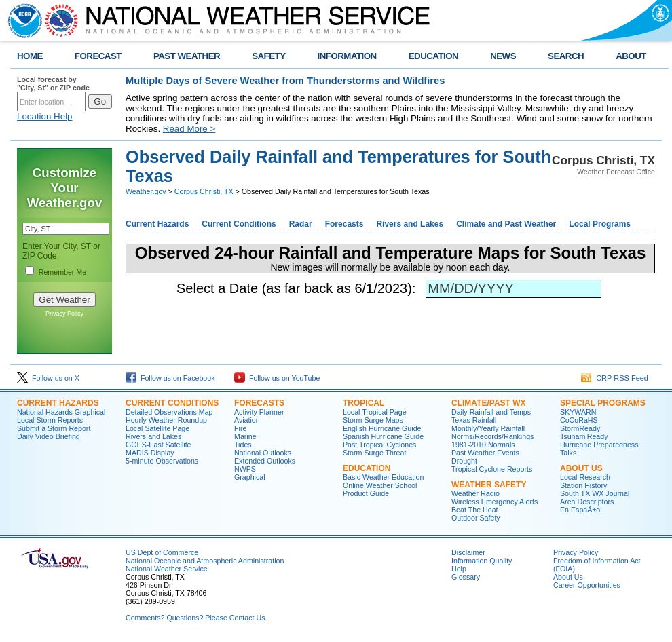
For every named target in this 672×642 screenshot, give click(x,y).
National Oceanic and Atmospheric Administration (205, 561)
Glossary (466, 577)
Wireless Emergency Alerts (494, 502)
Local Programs (600, 224)
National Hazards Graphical (61, 412)
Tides (243, 445)
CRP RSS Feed (615, 378)
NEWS (503, 56)
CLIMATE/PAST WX (489, 403)
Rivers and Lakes (410, 224)
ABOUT (631, 56)
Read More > (189, 129)
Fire (240, 428)
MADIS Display (150, 453)
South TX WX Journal (595, 493)
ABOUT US (581, 468)
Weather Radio (475, 493)
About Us (568, 577)
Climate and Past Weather (506, 224)
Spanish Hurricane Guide (383, 436)
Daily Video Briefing (49, 436)
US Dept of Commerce (162, 552)
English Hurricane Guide (382, 428)
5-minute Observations (162, 461)
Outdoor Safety (476, 518)
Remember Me (62, 272)
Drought (464, 461)
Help (459, 569)
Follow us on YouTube (277, 378)
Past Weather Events (485, 453)
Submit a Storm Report (54, 428)
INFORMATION (347, 56)
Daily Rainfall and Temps (491, 412)
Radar (301, 224)
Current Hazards (157, 224)
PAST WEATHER (187, 56)
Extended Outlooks (265, 461)
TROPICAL (363, 403)
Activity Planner (259, 412)
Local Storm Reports (50, 420)
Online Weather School (380, 485)
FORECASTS (259, 403)
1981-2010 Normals (483, 445)
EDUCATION (433, 56)
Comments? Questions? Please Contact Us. (196, 618)
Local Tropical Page (375, 412)
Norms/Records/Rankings (492, 436)
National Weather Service (167, 569)
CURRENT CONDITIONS (172, 403)
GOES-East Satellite (158, 445)
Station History (583, 485)
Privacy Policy (64, 314)
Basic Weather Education (383, 477)
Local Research (585, 477)
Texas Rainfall (474, 420)
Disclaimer (468, 552)
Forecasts (344, 224)
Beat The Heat (475, 510)
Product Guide (366, 493)
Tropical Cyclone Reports (492, 469)
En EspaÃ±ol (581, 510)
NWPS (245, 469)
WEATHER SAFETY (489, 485)
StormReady (580, 428)
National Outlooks (263, 453)
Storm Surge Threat (374, 453)
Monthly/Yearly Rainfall (488, 428)
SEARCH (566, 56)
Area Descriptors (587, 502)
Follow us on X (48, 378)
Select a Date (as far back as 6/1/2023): (300, 288)
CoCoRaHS (579, 420)
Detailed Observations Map (169, 412)
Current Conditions (239, 224)
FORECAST (98, 56)
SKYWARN (578, 412)
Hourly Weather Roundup (166, 420)
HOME (30, 56)
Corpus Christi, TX (204, 191)
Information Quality (482, 561)
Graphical (250, 477)
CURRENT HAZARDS (58, 403)
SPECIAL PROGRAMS (603, 403)
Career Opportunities (587, 585)
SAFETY (268, 56)
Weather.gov (146, 191)
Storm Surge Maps (373, 420)
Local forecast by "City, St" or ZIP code (53, 83)
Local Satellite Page (157, 428)
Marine (245, 436)
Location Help (45, 116)
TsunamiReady (584, 436)
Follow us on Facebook (170, 378)
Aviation (247, 420)
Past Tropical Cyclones (379, 445)
